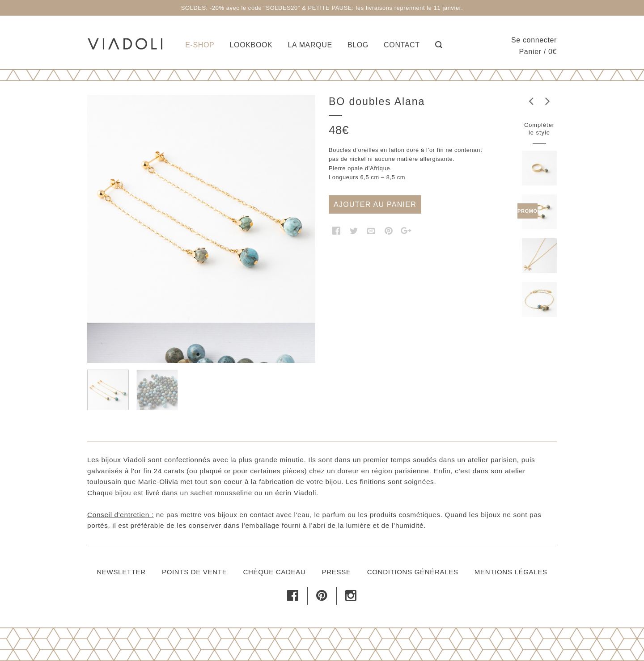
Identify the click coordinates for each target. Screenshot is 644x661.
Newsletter (121, 572)
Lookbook (251, 45)
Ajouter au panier (375, 204)
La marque (310, 45)
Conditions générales (413, 572)
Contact (402, 45)
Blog (358, 45)
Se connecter (534, 40)
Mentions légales (511, 572)
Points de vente (194, 572)
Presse (337, 572)
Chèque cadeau (274, 572)
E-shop (200, 45)
